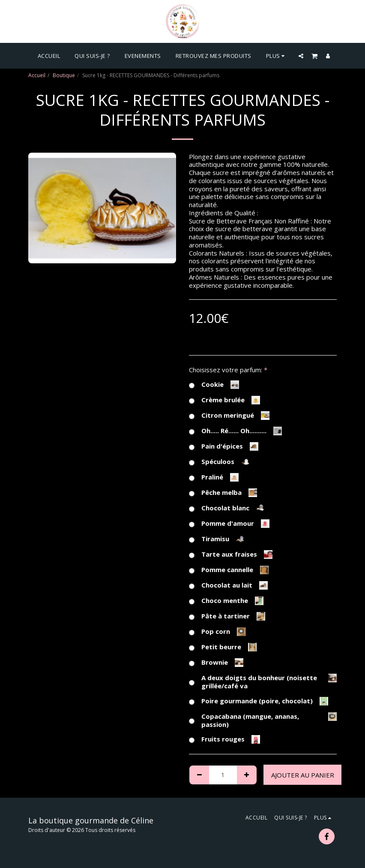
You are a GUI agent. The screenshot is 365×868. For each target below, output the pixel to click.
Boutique (64, 75)
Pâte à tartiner (227, 616)
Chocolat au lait (228, 585)
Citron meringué (229, 416)
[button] (301, 56)
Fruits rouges (224, 739)
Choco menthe (226, 601)
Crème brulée (224, 400)
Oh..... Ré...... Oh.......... (235, 431)
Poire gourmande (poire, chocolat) (259, 701)
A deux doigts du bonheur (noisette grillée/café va (263, 682)
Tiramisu (217, 539)
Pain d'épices (224, 446)
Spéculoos (219, 462)
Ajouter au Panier (303, 775)
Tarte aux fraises (231, 555)
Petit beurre (223, 647)
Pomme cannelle (229, 570)
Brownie (216, 663)
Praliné (214, 477)
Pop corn (217, 632)
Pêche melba (223, 493)
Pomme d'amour (229, 524)
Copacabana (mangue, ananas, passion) (263, 720)
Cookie (214, 385)
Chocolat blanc (227, 508)
